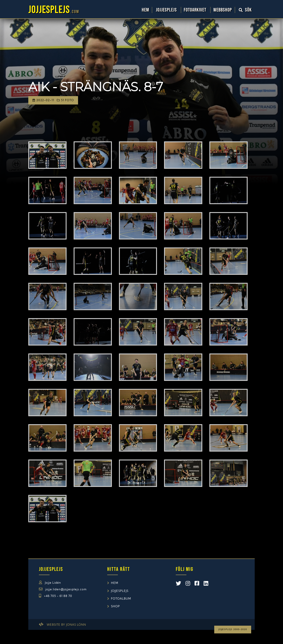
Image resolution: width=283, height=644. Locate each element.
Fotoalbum (121, 599)
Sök (245, 10)
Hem (145, 10)
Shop (115, 607)
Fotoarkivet (196, 10)
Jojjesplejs (167, 10)
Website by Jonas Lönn (66, 625)
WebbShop (223, 10)
